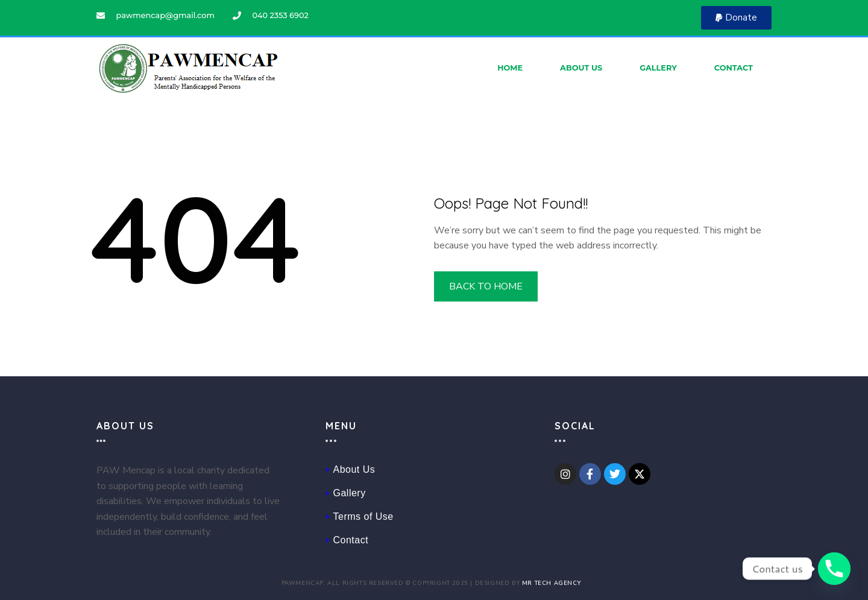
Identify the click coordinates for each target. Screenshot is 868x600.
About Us (581, 68)
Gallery (658, 68)
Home (510, 68)
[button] (736, 18)
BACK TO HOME (486, 286)
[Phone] (834, 569)
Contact (734, 68)
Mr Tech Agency (551, 583)
